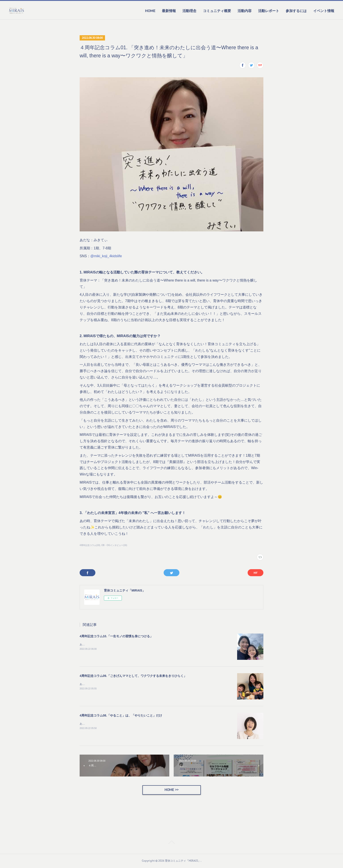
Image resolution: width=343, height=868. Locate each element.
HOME (150, 11)
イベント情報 (324, 11)
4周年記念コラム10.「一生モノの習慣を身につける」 (116, 636)
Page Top (171, 843)
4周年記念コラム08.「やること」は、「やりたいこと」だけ (121, 715)
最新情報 (169, 11)
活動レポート (269, 11)
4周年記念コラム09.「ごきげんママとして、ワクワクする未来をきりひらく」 (133, 676)
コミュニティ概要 (217, 11)
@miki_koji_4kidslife (106, 256)
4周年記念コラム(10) (90, 545)
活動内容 (245, 11)
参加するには (296, 11)
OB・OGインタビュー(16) (114, 545)
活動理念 (189, 11)
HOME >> (171, 790)
